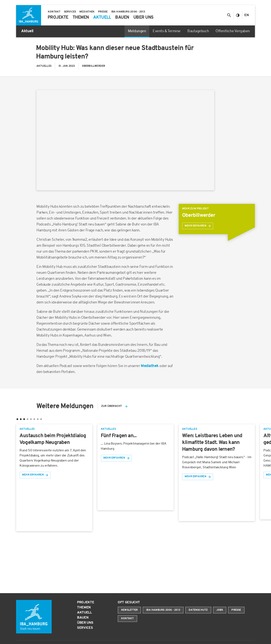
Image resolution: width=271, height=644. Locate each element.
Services (85, 628)
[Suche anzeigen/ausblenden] (229, 15)
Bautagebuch (198, 31)
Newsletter (129, 610)
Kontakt (127, 619)
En (247, 15)
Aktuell (84, 613)
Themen (84, 608)
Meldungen (137, 31)
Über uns (85, 623)
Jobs (220, 610)
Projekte (86, 602)
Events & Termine (167, 31)
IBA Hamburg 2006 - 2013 (163, 610)
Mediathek (150, 366)
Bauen (83, 618)
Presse (236, 610)
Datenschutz (198, 610)
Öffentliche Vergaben (233, 31)
